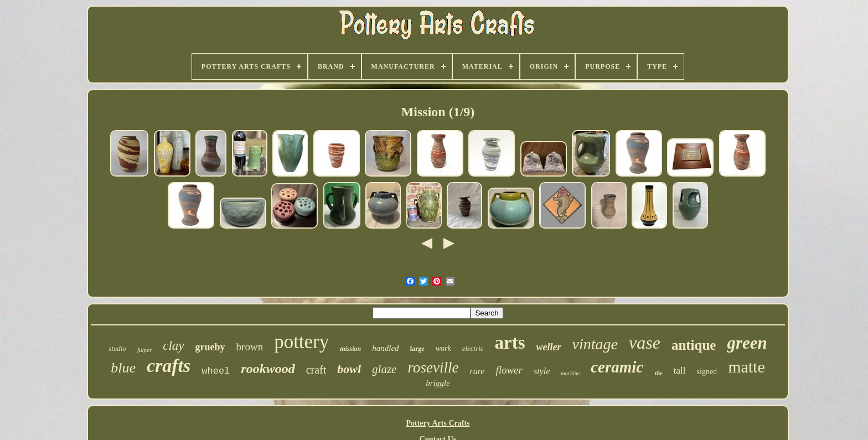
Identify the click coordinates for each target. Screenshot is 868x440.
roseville (433, 367)
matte (746, 367)
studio (117, 348)
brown (250, 347)
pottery (301, 342)
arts (510, 343)
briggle (438, 383)
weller (549, 347)
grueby (210, 347)
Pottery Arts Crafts (438, 423)
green (747, 343)
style (542, 371)
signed (707, 372)
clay (173, 346)
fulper (144, 350)
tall (680, 371)
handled (385, 348)
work (443, 348)
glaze (384, 369)
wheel (216, 371)
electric (473, 348)
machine (570, 373)
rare (477, 371)
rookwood (268, 369)
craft (316, 370)
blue (123, 368)
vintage (595, 344)
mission (350, 349)
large (417, 349)
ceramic (617, 367)
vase (645, 343)
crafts (169, 366)
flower (509, 370)
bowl (349, 369)
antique (694, 345)
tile (658, 373)
